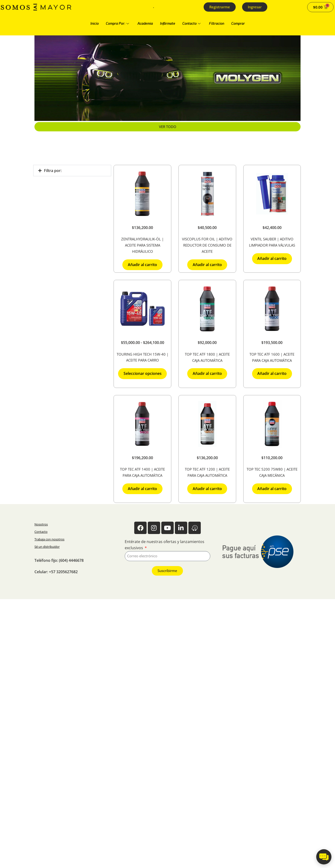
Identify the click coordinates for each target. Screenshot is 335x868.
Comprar (238, 24)
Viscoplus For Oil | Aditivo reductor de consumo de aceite (207, 245)
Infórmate (167, 24)
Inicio (94, 24)
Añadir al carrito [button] (142, 265)
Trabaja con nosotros (49, 539)
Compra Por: (118, 24)
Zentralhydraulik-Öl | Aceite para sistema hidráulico (142, 245)
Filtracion (216, 24)
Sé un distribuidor (47, 547)
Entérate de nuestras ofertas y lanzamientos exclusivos (165, 545)
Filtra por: (53, 171)
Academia (145, 24)
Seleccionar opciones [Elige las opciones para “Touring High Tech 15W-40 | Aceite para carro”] (143, 373)
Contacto (192, 24)
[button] (72, 171)
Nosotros (41, 524)
